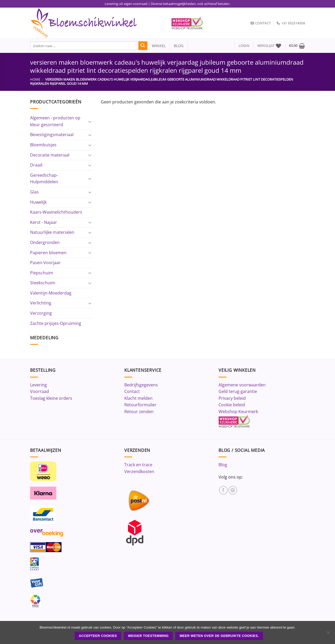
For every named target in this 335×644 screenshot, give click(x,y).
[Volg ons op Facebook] (223, 490)
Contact (132, 391)
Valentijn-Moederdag (51, 293)
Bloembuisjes (43, 145)
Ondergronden (45, 242)
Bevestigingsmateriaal (52, 135)
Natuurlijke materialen (52, 232)
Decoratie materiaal (50, 155)
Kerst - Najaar (44, 222)
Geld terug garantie (238, 391)
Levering (38, 385)
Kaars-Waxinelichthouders (56, 212)
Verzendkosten (139, 471)
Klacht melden (138, 398)
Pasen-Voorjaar (45, 263)
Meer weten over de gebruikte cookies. (219, 636)
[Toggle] (90, 121)
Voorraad (40, 391)
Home (35, 79)
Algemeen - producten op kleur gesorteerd (55, 121)
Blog (223, 465)
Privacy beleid (232, 398)
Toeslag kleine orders (51, 398)
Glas (34, 192)
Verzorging (41, 313)
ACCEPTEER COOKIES (98, 636)
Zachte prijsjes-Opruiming (56, 323)
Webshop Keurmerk (238, 412)
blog (179, 46)
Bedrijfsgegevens (141, 385)
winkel (157, 46)
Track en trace (138, 465)
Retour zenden (139, 412)
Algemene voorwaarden (242, 385)
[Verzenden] (143, 46)
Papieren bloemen (48, 253)
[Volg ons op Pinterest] (233, 490)
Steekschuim (43, 283)
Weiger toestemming (148, 636)
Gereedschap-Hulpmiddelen (44, 179)
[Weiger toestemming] (328, 634)
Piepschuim (42, 273)
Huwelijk (38, 202)
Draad (36, 165)
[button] (244, 46)
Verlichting (41, 303)
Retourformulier (140, 405)
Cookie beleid (232, 405)
